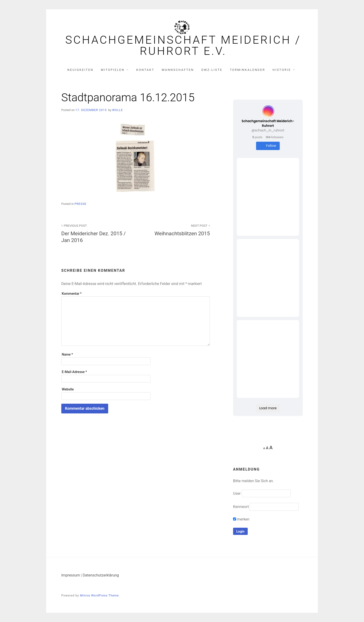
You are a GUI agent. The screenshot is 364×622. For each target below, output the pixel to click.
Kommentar (72, 294)
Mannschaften (178, 70)
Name (67, 355)
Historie (282, 70)
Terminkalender (247, 70)
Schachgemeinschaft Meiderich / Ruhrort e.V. (183, 46)
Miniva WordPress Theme (99, 595)
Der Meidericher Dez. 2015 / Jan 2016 (96, 233)
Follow (268, 146)
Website (68, 389)
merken (241, 519)
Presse (81, 204)
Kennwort (241, 507)
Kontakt (145, 70)
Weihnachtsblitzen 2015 (175, 230)
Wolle (117, 110)
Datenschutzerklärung (101, 575)
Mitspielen (113, 70)
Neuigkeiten (80, 70)
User (237, 493)
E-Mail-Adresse (74, 372)
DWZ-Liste (212, 70)
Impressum (71, 575)
